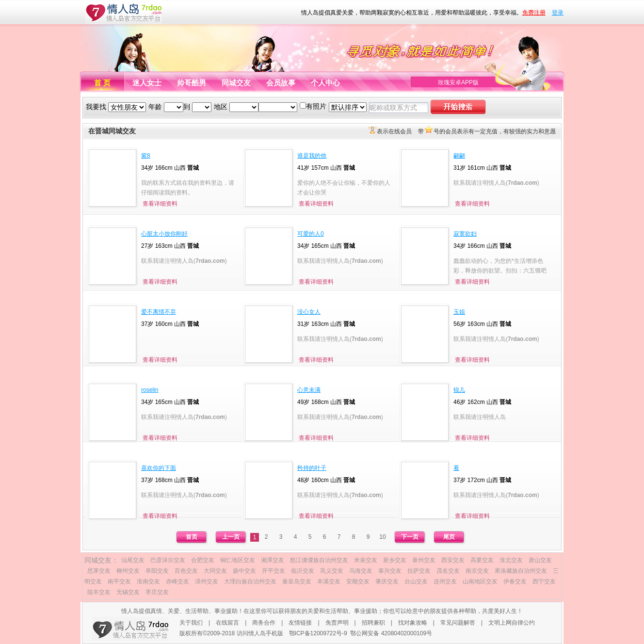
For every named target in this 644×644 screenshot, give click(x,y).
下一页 (410, 537)
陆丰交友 (99, 592)
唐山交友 (540, 560)
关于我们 (191, 623)
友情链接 (300, 623)
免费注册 (534, 13)
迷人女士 (147, 83)
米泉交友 (366, 560)
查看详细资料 (160, 204)
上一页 (231, 537)
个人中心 (325, 83)
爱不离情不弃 (159, 312)
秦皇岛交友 (297, 581)
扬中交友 (244, 571)
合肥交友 (203, 560)
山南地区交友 (480, 581)
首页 (192, 537)
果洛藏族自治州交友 (521, 571)
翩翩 (459, 156)
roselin (150, 390)
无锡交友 (128, 592)
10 (382, 537)
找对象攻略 (413, 623)
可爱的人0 (311, 234)
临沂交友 (303, 571)
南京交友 (477, 571)
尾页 (449, 537)
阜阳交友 (157, 571)
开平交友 (274, 571)
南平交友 (119, 581)
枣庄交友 (157, 592)
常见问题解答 (458, 623)
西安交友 (453, 560)
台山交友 (416, 581)
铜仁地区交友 (238, 560)
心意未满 (309, 390)
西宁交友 (544, 581)
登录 (558, 13)
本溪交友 (329, 581)
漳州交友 (207, 581)
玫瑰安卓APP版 (458, 82)
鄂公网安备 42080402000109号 (391, 633)
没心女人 (309, 312)
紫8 (146, 156)
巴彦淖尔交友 (168, 560)
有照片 (316, 106)
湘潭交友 (273, 560)
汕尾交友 (133, 560)
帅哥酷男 (192, 83)
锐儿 (459, 390)
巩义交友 (332, 571)
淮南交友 (148, 581)
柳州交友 (128, 571)
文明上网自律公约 (512, 623)
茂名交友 (448, 571)
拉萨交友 (419, 571)
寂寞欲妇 (465, 234)
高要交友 (482, 560)
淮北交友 (511, 560)
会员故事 (281, 83)
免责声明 (337, 623)
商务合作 (264, 623)
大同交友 (215, 571)
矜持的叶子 (312, 468)
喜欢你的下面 (159, 468)
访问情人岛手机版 (260, 633)
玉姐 (459, 312)
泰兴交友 (390, 571)
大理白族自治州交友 (250, 581)
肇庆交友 (387, 581)
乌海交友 (361, 571)
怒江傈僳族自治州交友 (319, 560)
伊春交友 (515, 581)
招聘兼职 (373, 623)
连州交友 (445, 581)
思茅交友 (99, 571)
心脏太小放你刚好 (164, 234)
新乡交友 (395, 560)
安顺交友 (358, 581)
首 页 (102, 83)
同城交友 (236, 83)
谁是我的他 (312, 156)
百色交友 (186, 571)
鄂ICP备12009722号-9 (318, 633)
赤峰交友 (177, 581)
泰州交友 (424, 560)
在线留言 (227, 623)
